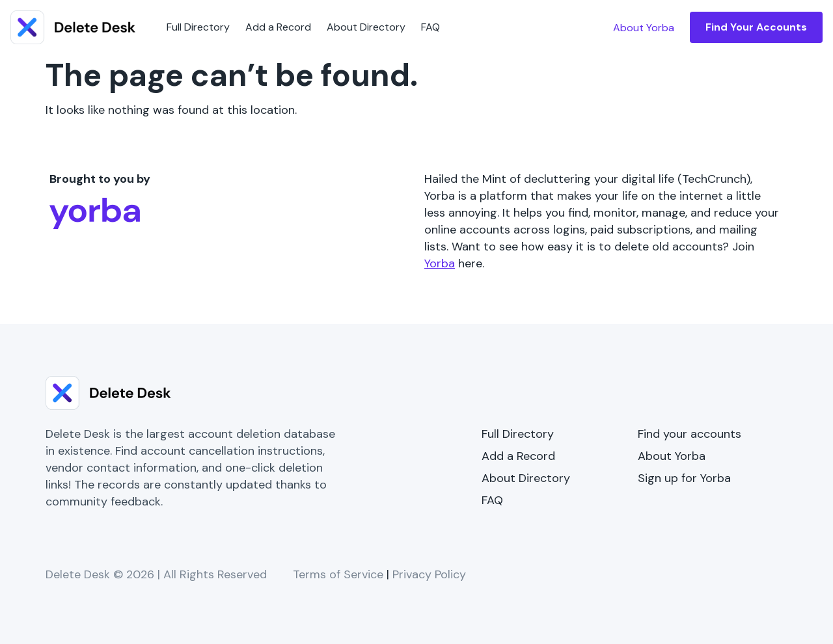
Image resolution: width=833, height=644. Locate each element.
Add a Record (278, 27)
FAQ (430, 27)
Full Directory (198, 27)
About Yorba (672, 456)
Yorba (440, 263)
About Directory (366, 27)
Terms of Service (338, 574)
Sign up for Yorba (684, 478)
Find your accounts (690, 434)
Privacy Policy (429, 574)
